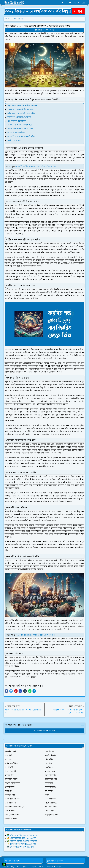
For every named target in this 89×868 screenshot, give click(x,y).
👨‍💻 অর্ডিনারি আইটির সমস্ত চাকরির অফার (22, 835)
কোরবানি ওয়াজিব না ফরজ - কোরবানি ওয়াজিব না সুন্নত (36, 167)
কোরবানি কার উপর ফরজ (44, 30)
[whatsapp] (67, 3)
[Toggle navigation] (83, 3)
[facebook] (63, 3)
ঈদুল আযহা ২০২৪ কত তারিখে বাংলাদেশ (22, 106)
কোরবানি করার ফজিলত (16, 133)
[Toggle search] (79, 3)
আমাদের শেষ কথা (14, 140)
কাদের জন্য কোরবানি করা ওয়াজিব (20, 129)
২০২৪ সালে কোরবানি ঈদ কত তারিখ (21, 109)
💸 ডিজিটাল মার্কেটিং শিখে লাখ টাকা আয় (22, 841)
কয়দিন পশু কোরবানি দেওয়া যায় (19, 117)
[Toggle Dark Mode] (75, 3)
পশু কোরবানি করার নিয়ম (17, 121)
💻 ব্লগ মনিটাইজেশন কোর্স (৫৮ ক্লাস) (21, 847)
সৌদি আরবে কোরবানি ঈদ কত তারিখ (21, 113)
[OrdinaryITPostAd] (44, 11)
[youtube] (70, 3)
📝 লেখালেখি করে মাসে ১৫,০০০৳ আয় (21, 844)
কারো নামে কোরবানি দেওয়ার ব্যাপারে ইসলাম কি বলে (35, 635)
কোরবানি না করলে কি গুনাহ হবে (20, 125)
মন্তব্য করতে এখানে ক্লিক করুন (45, 731)
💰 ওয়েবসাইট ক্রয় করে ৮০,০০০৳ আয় (22, 838)
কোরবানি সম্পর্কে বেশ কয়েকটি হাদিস (21, 137)
